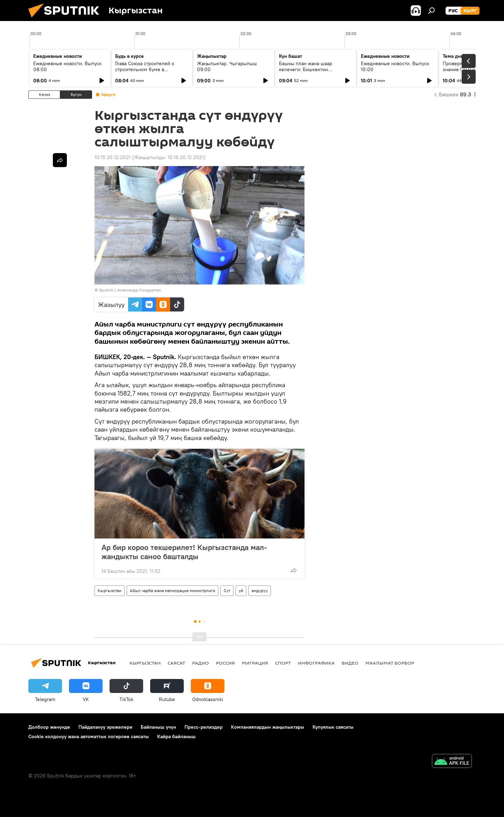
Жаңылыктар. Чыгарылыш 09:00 (227, 66)
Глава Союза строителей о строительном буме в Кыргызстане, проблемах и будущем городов (146, 72)
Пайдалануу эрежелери (105, 727)
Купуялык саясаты (333, 727)
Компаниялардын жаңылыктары (268, 727)
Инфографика (316, 663)
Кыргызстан (110, 591)
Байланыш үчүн (158, 727)
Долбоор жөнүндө (49, 727)
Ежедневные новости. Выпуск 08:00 (67, 66)
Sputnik (106, 290)
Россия (225, 663)
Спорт (283, 663)
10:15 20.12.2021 (113, 157)
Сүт (227, 591)
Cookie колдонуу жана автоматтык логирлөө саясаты (89, 736)
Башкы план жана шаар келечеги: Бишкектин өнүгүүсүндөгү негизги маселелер (306, 72)
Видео (350, 663)
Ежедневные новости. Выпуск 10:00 (395, 66)
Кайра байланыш (176, 736)
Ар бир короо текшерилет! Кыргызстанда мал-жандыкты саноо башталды (184, 552)
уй (241, 591)
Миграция (255, 663)
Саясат (176, 663)
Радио (201, 663)
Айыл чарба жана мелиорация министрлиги (173, 591)
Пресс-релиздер (204, 727)
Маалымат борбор (390, 663)
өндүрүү (260, 591)
